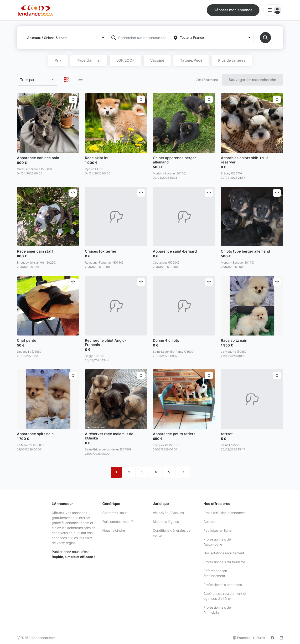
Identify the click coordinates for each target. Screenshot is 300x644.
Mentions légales (166, 522)
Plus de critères (232, 60)
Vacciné (157, 60)
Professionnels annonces (223, 585)
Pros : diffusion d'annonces (224, 513)
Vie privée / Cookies (168, 513)
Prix (58, 60)
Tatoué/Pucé (191, 60)
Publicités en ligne (217, 530)
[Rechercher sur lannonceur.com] (143, 38)
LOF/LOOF (125, 60)
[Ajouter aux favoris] (73, 99)
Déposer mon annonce (233, 10)
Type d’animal (89, 60)
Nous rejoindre (114, 530)
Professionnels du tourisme (224, 562)
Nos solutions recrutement (224, 553)
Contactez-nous (115, 513)
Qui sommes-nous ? (118, 522)
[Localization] (212, 38)
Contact (210, 522)
